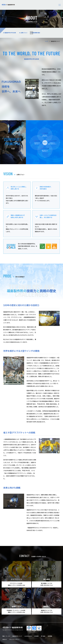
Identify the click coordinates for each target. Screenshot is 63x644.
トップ (46, 41)
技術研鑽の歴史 (36, 33)
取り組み (43, 636)
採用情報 (50, 636)
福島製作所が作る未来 (10, 33)
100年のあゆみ (28, 636)
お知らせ (5, 640)
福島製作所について (17, 636)
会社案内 (37, 636)
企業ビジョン (24, 33)
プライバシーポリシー (15, 640)
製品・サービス (6, 636)
